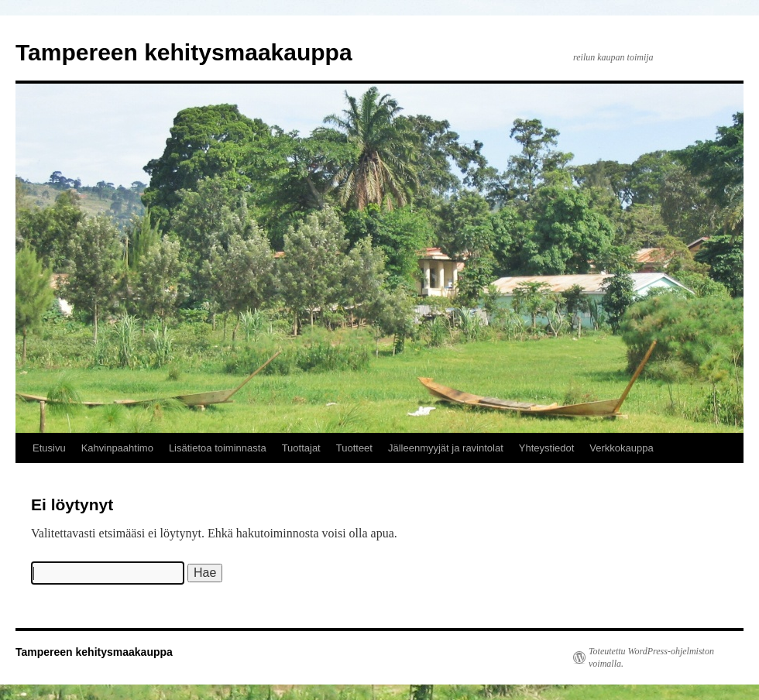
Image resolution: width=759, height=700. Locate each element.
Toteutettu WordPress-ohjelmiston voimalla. (651, 657)
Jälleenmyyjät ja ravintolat (446, 448)
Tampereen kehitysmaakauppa (184, 52)
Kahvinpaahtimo (117, 448)
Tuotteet (354, 448)
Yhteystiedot (547, 448)
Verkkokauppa (621, 448)
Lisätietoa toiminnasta (218, 448)
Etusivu (49, 448)
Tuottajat (301, 448)
